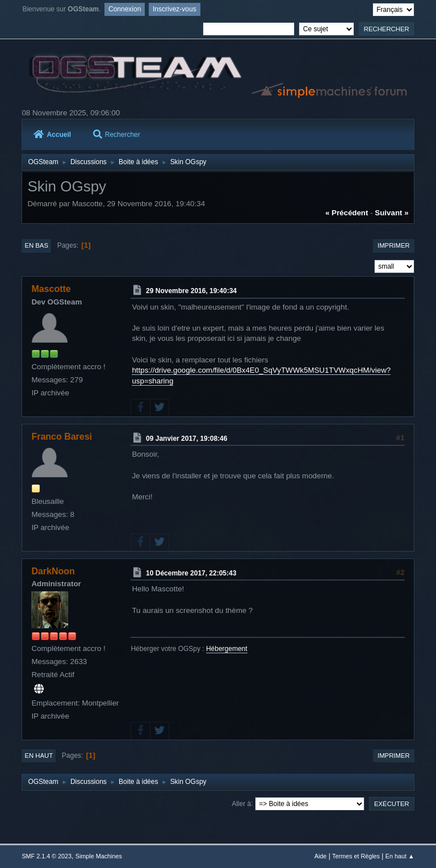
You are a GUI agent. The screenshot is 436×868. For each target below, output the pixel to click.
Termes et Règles (356, 856)
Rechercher (117, 135)
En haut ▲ (400, 856)
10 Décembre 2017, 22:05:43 (191, 573)
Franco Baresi (62, 437)
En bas (36, 245)
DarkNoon (53, 571)
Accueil (52, 135)
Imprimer (394, 245)
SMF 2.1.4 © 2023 (47, 856)
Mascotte (51, 289)
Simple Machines (99, 856)
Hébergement (227, 649)
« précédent (347, 213)
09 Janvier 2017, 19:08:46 (186, 438)
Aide (321, 856)
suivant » (391, 213)
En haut (39, 756)
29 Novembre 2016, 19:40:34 (191, 291)
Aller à (241, 803)
